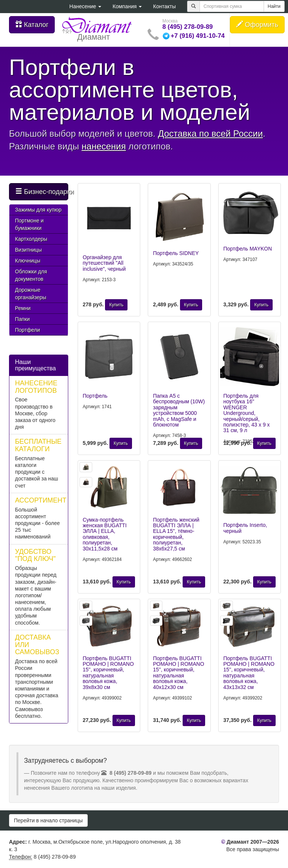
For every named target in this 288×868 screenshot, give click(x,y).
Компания (127, 6)
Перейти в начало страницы (48, 820)
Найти (274, 6)
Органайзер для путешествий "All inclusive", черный (104, 263)
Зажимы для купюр (38, 210)
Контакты (164, 6)
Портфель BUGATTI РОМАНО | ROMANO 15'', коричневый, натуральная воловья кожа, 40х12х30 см (178, 673)
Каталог (32, 25)
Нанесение (85, 6)
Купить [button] (116, 305)
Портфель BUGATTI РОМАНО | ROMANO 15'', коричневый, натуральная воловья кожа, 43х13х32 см (249, 673)
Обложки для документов (31, 275)
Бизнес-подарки (42, 192)
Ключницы (28, 261)
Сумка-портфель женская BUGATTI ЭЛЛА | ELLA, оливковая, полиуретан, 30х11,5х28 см (105, 534)
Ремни (23, 308)
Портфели (28, 330)
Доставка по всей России (210, 133)
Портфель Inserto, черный (245, 528)
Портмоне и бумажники (29, 224)
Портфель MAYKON (248, 249)
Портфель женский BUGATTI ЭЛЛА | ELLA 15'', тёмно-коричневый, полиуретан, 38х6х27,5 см (176, 534)
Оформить (257, 25)
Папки (22, 319)
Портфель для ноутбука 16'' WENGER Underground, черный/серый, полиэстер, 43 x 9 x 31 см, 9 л (247, 413)
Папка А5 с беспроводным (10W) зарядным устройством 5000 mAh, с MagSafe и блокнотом (179, 410)
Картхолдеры (31, 239)
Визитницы (28, 250)
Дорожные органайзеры (31, 294)
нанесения (104, 146)
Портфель (95, 396)
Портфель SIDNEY (176, 253)
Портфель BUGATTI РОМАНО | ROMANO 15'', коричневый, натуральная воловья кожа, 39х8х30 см (108, 673)
